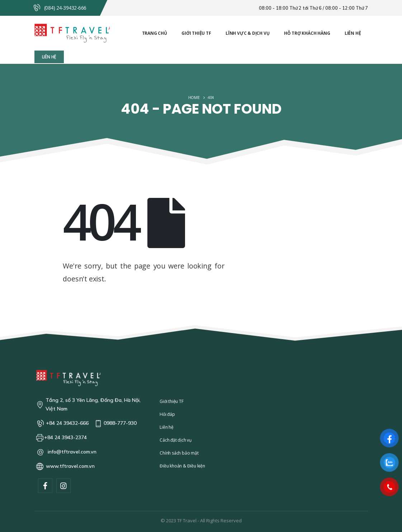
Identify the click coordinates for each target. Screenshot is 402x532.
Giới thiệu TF (196, 33)
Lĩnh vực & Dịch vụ (247, 33)
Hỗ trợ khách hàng (307, 33)
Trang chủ (155, 33)
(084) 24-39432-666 (65, 8)
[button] (49, 57)
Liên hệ (353, 33)
